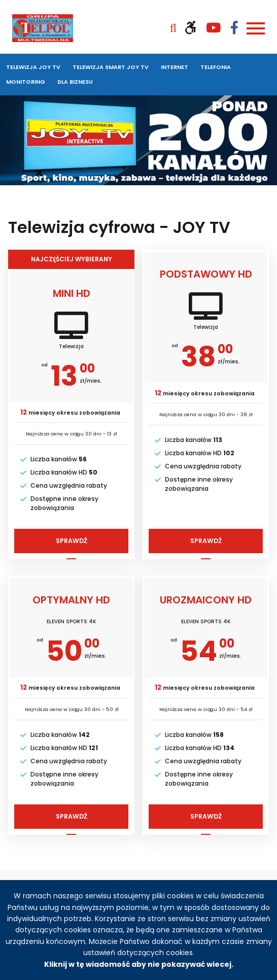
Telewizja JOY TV (33, 67)
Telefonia (216, 67)
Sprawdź (76, 543)
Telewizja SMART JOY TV (111, 67)
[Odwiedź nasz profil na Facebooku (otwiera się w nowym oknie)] (234, 28)
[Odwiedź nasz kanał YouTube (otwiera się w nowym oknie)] (218, 28)
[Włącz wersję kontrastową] (195, 28)
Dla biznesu (75, 82)
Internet (175, 67)
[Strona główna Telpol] (43, 28)
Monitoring (26, 82)
